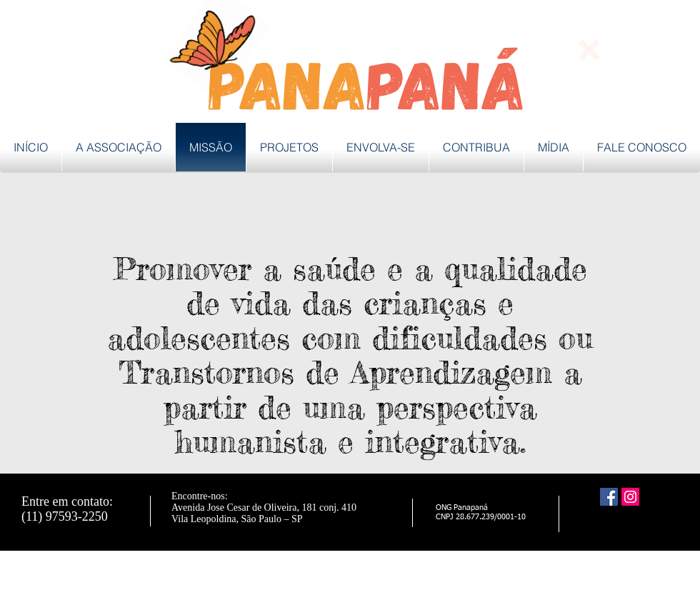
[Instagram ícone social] (630, 497)
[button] (589, 50)
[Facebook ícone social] (609, 497)
